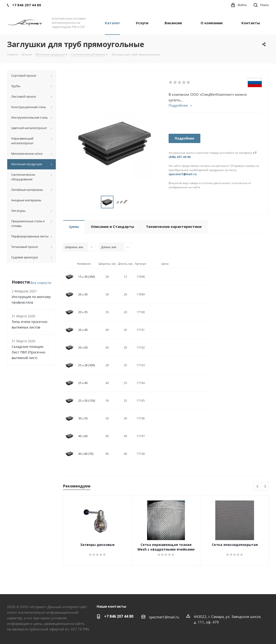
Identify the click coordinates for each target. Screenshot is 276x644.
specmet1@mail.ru (183, 174)
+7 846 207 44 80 (119, 616)
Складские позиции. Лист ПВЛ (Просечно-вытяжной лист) (29, 352)
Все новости (41, 283)
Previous (258, 487)
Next (265, 487)
